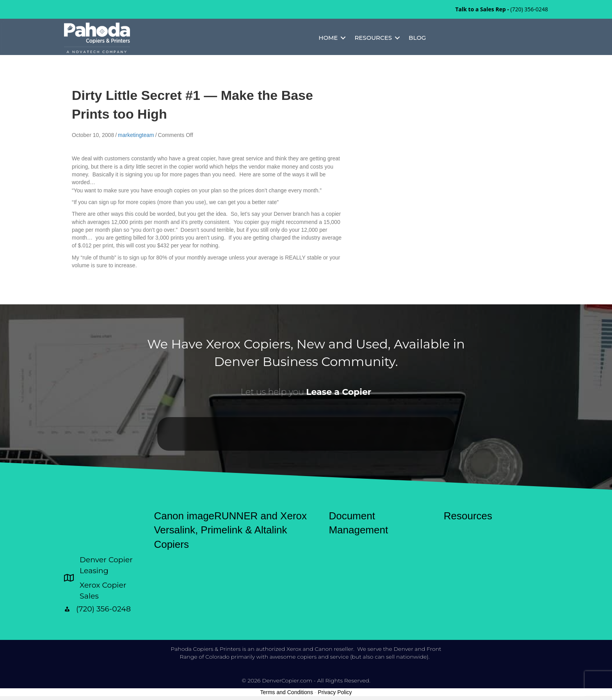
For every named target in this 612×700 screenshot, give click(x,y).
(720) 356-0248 (529, 9)
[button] (343, 38)
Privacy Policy (335, 692)
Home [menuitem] (328, 38)
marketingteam (136, 135)
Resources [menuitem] (373, 38)
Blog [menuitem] (417, 38)
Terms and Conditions (287, 692)
